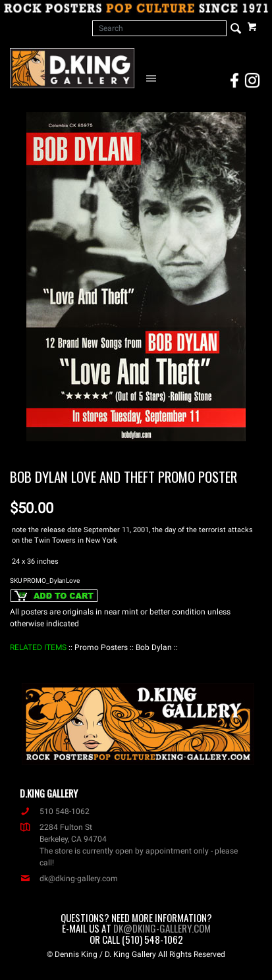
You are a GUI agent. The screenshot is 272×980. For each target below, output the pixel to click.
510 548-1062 (55, 811)
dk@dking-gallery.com (69, 879)
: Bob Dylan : (154, 647)
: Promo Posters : (101, 647)
